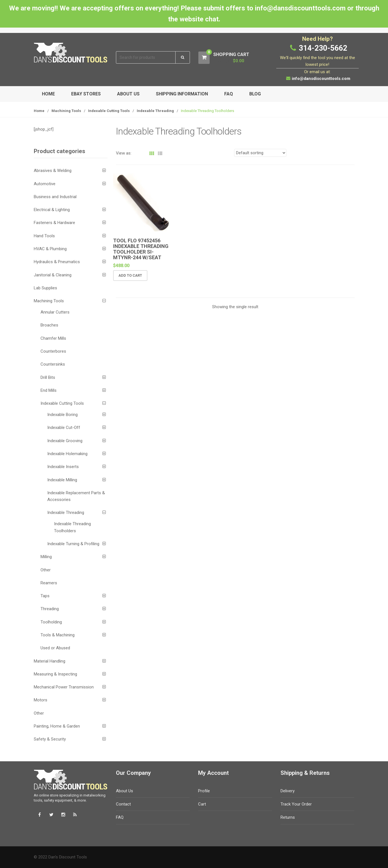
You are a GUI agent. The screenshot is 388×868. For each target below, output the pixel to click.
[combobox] (146, 58)
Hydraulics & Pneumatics (57, 262)
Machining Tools (66, 111)
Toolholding (51, 622)
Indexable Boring (62, 415)
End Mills (49, 390)
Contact (123, 804)
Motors (41, 700)
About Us (128, 94)
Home (48, 94)
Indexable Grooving (65, 441)
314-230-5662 (323, 48)
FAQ (229, 94)
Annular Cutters (55, 312)
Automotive (45, 184)
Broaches (49, 325)
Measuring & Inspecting (55, 674)
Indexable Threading (155, 111)
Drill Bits (48, 377)
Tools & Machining (58, 635)
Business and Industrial (55, 197)
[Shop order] (260, 153)
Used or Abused (55, 648)
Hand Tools (44, 236)
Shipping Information (182, 94)
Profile (204, 791)
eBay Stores (86, 94)
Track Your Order (296, 804)
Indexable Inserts (63, 467)
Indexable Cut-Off (64, 428)
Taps (45, 596)
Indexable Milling (62, 480)
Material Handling (50, 661)
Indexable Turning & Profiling (73, 544)
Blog (255, 94)
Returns (288, 817)
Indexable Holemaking (67, 454)
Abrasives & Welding (53, 171)
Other (46, 570)
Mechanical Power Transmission (64, 687)
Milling (46, 557)
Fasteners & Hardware (54, 223)
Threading (50, 609)
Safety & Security (50, 739)
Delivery (288, 791)
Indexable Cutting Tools (109, 111)
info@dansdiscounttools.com (321, 79)
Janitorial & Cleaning (53, 275)
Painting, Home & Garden (57, 726)
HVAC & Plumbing (50, 249)
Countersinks (53, 364)
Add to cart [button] (130, 275)
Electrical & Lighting (52, 210)
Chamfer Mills (53, 338)
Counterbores (53, 351)
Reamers (49, 583)
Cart (202, 804)
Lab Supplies (45, 288)
